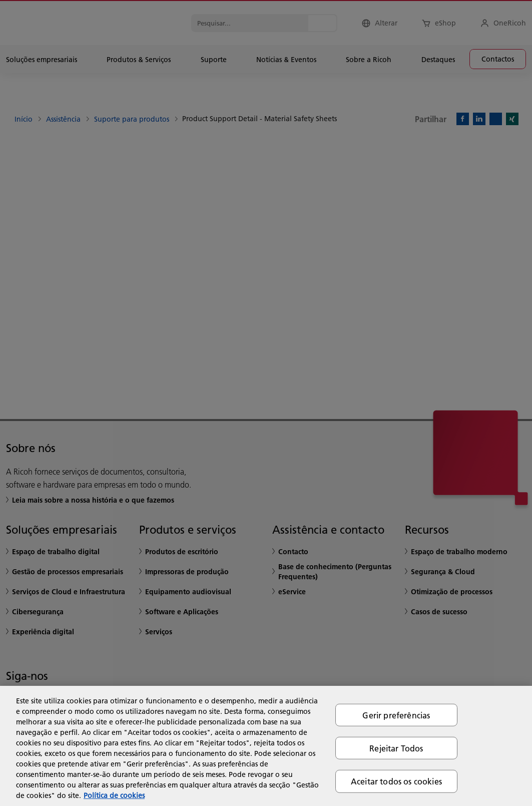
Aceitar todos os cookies (396, 781)
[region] (266, 746)
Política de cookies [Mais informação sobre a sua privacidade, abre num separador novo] (114, 795)
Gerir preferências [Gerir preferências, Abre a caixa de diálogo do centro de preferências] (396, 715)
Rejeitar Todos (396, 748)
